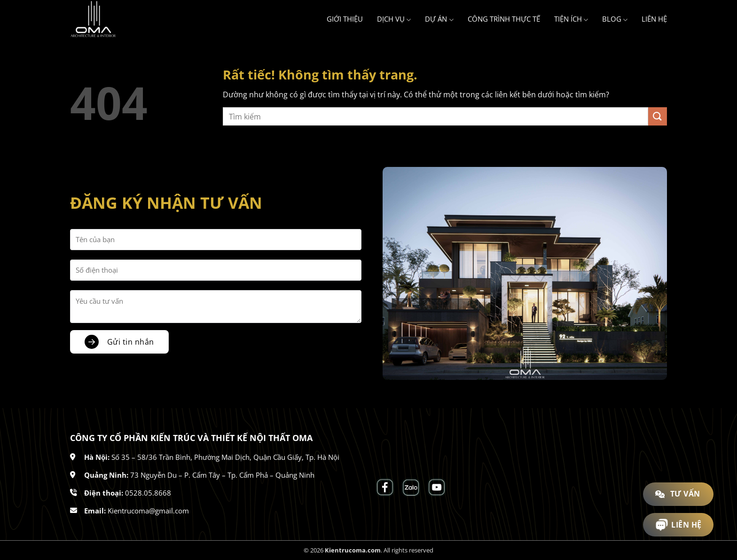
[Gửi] (658, 116)
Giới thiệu (345, 19)
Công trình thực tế (504, 19)
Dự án (439, 19)
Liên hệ (654, 19)
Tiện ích (571, 19)
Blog (615, 19)
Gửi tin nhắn (131, 342)
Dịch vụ (394, 19)
